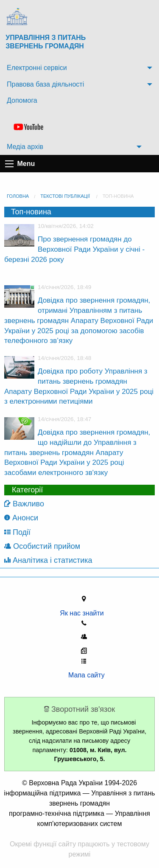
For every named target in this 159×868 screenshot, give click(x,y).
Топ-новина (118, 196)
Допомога (22, 100)
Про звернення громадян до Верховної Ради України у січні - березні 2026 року (74, 249)
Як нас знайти (84, 613)
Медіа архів (25, 147)
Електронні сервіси (37, 68)
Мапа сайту (84, 675)
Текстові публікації (65, 196)
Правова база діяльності (45, 84)
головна (18, 196)
